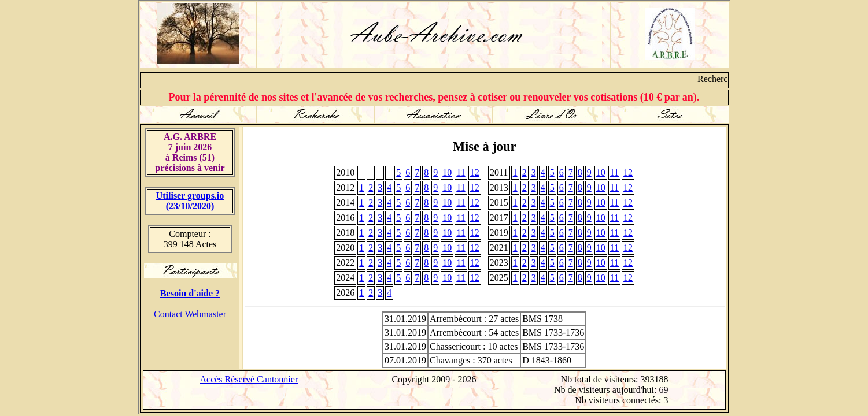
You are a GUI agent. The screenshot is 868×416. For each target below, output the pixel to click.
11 (461, 172)
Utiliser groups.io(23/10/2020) (190, 201)
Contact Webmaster (190, 314)
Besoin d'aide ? (190, 293)
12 (475, 172)
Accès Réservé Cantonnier (249, 379)
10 (447, 172)
